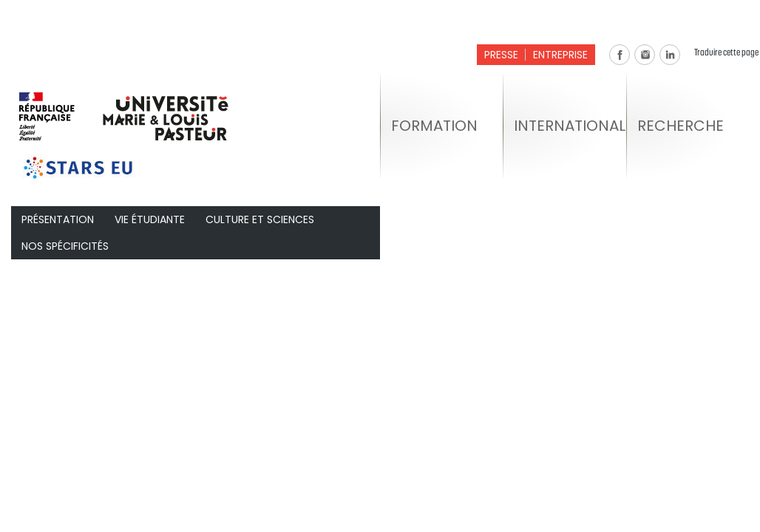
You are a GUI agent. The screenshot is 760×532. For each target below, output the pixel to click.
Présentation (58, 219)
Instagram (645, 55)
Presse (501, 55)
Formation (434, 126)
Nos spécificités (65, 246)
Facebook (620, 55)
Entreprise (560, 55)
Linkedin (670, 55)
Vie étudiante (150, 219)
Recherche (681, 126)
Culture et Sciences (260, 219)
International (570, 126)
